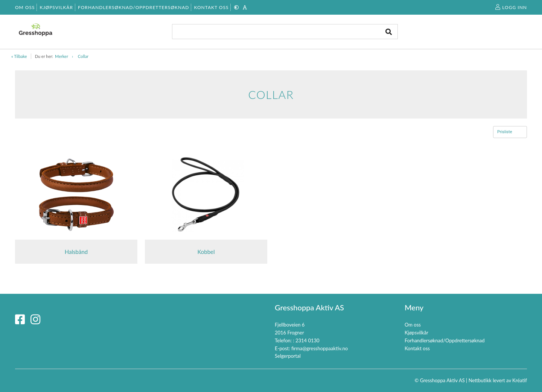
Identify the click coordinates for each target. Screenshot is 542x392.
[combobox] (285, 32)
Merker (62, 56)
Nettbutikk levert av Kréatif (498, 380)
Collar (83, 56)
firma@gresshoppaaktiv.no (320, 348)
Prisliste (505, 132)
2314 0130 (308, 340)
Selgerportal (288, 356)
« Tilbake (19, 56)
